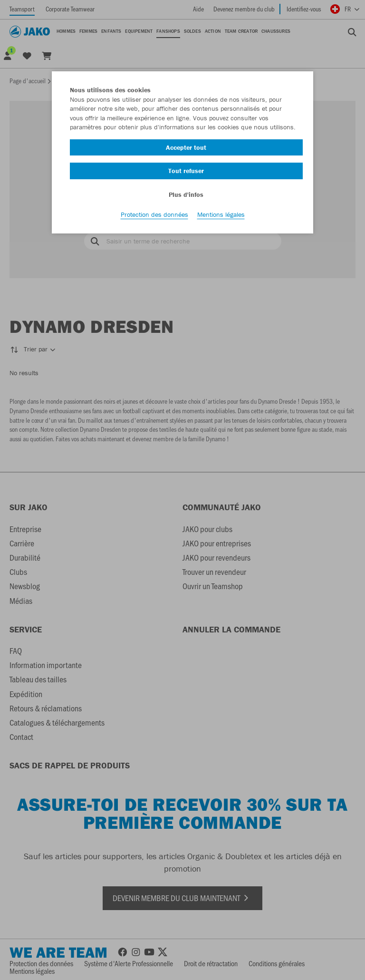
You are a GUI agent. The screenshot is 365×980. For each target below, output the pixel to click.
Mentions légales (221, 214)
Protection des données (154, 214)
